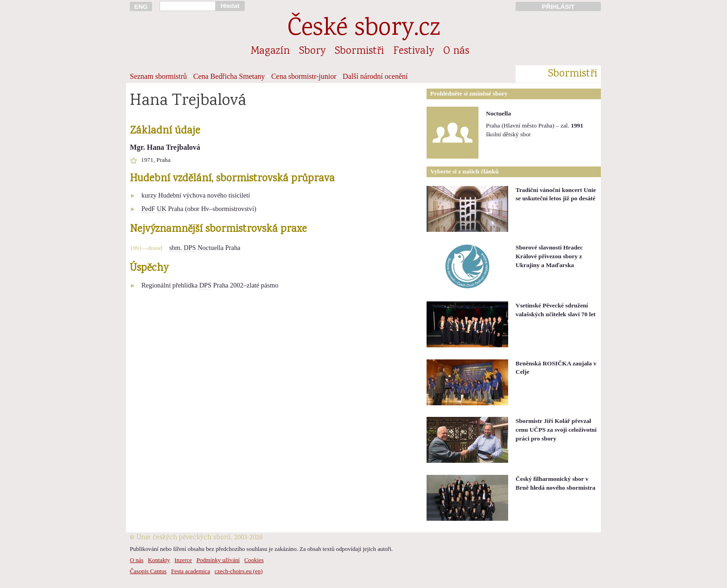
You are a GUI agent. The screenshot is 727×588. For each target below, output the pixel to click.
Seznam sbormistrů (158, 76)
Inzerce (183, 560)
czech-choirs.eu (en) (239, 571)
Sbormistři (359, 51)
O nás (456, 51)
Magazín (270, 51)
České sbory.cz (364, 29)
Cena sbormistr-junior (304, 76)
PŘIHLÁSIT (558, 7)
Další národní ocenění (375, 76)
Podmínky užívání (218, 560)
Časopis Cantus (148, 571)
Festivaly (414, 51)
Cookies (254, 560)
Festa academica (191, 571)
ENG (141, 7)
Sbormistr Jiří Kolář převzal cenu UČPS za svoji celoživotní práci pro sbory (556, 429)
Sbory (312, 51)
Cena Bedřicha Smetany (229, 76)
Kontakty (159, 560)
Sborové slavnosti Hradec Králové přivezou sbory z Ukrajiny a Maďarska (549, 256)
